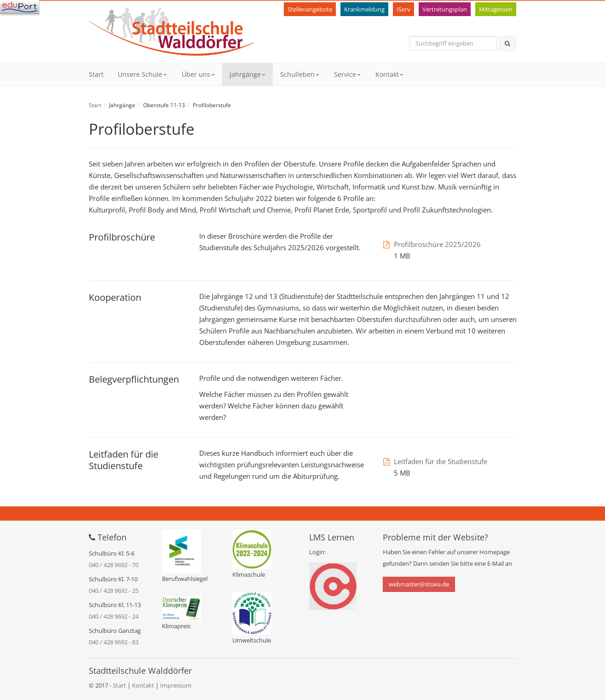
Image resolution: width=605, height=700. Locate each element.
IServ (403, 9)
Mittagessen (496, 9)
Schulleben (300, 74)
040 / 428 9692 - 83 (114, 642)
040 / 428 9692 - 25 (114, 591)
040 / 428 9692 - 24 (114, 616)
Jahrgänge (248, 74)
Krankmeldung (364, 9)
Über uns (198, 74)
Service (347, 74)
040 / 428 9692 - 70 (114, 565)
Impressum (176, 685)
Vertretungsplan (445, 9)
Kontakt (389, 74)
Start (96, 74)
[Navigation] (20, 7)
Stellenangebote (310, 9)
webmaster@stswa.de (419, 584)
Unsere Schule (142, 74)
